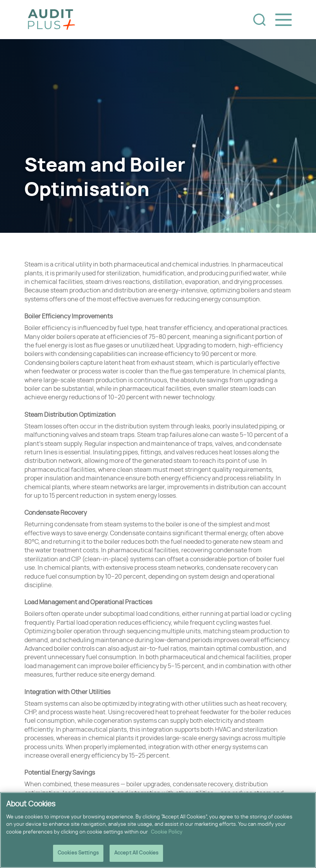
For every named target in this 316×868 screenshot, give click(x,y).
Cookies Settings (78, 854)
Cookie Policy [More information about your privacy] (167, 833)
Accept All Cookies (136, 854)
